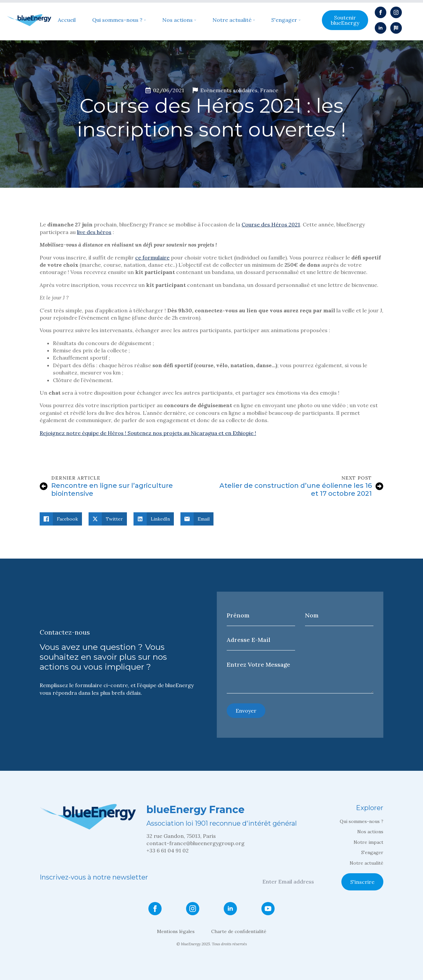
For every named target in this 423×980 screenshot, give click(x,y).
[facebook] (381, 12)
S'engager (284, 20)
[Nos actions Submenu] (194, 20)
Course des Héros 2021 (271, 224)
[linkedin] (381, 28)
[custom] (396, 28)
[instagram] (396, 12)
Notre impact (368, 842)
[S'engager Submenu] (299, 20)
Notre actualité (232, 20)
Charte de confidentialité (239, 931)
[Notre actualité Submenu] (253, 20)
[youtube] (268, 909)
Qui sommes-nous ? (117, 20)
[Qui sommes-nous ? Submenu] (144, 20)
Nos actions (177, 20)
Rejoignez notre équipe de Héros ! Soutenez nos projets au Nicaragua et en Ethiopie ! (148, 433)
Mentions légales (176, 931)
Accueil (67, 20)
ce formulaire (152, 257)
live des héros (94, 232)
